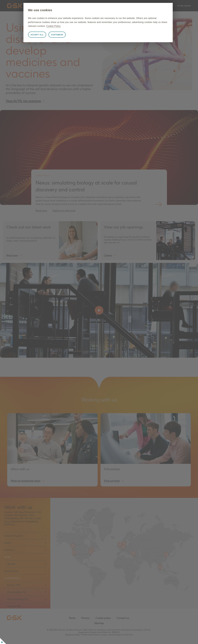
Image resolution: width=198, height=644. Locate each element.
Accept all (37, 35)
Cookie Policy (60, 26)
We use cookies (40, 10)
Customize (58, 35)
